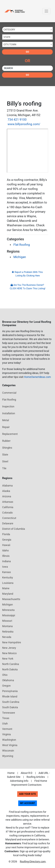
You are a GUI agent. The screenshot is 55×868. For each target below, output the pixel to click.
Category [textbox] (9, 30)
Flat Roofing (22, 245)
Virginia (6, 734)
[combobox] (27, 30)
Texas (6, 718)
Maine (6, 588)
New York (8, 659)
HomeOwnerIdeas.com (37, 377)
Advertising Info (19, 781)
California (8, 507)
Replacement (10, 434)
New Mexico (9, 653)
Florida (6, 534)
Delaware (8, 523)
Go (27, 52)
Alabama (7, 486)
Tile (4, 468)
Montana (7, 626)
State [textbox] (7, 37)
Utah (5, 724)
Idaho (5, 550)
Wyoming (8, 756)
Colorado (7, 513)
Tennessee (9, 713)
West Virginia (10, 745)
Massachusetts (11, 599)
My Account (28, 803)
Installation (9, 413)
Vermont (7, 729)
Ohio (5, 675)
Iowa (5, 567)
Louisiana (8, 583)
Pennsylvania (10, 691)
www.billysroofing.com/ (24, 124)
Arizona (7, 496)
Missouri (7, 621)
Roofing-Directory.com (33, 861)
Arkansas (8, 502)
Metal (6, 420)
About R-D (27, 773)
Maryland (8, 594)
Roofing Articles (36, 777)
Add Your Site (27, 794)
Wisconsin (8, 751)
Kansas (6, 572)
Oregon (6, 686)
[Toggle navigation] (46, 11)
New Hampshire (12, 642)
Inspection (8, 406)
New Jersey (9, 648)
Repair (6, 427)
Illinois (6, 556)
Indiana (6, 561)
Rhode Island (10, 696)
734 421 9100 (17, 120)
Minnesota (8, 610)
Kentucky (8, 577)
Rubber (6, 441)
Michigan (20, 257)
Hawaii (6, 545)
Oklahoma (8, 680)
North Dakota (10, 669)
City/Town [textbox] (10, 45)
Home (11, 773)
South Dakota (10, 707)
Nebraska (8, 632)
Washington (9, 740)
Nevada (7, 637)
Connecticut (9, 518)
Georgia (7, 540)
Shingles (7, 448)
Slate (5, 455)
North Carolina (11, 664)
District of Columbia (14, 529)
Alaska (6, 491)
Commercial (9, 393)
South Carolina (11, 702)
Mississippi (9, 615)
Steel (5, 461)
